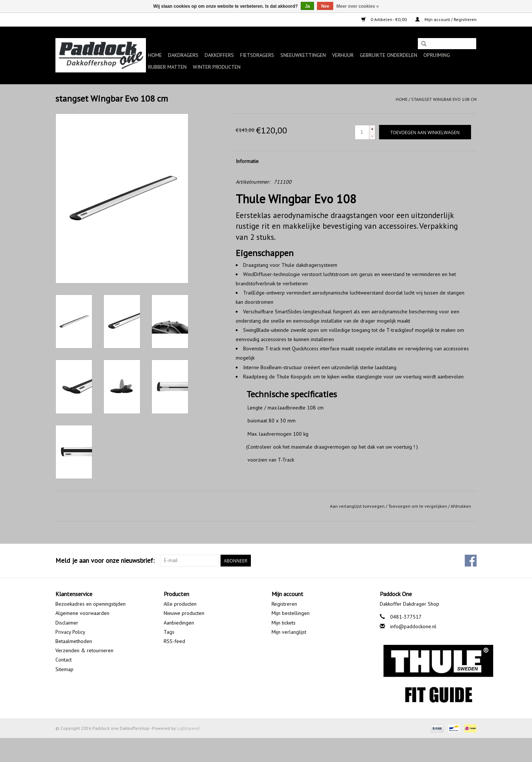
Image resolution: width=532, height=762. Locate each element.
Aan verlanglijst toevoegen (357, 506)
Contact (64, 660)
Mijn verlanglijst (289, 632)
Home (155, 55)
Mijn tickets (284, 623)
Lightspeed (188, 728)
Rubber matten (167, 67)
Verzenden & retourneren (84, 650)
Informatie (247, 161)
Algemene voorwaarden (82, 613)
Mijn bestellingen (291, 613)
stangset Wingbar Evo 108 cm (444, 99)
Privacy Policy (70, 632)
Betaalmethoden (74, 641)
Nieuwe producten (184, 613)
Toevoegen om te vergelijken (418, 506)
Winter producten (217, 67)
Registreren (284, 604)
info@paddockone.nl (413, 626)
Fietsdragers (257, 55)
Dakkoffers (219, 55)
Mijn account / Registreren (446, 19)
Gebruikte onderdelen (388, 55)
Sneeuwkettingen (303, 55)
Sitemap (64, 669)
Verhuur (343, 55)
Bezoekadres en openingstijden (91, 604)
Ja (307, 6)
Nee (325, 6)
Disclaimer (67, 623)
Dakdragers (183, 55)
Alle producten (180, 604)
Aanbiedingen (179, 623)
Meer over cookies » (358, 6)
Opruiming (437, 55)
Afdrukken (461, 506)
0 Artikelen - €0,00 (385, 19)
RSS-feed (174, 641)
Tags (169, 632)
